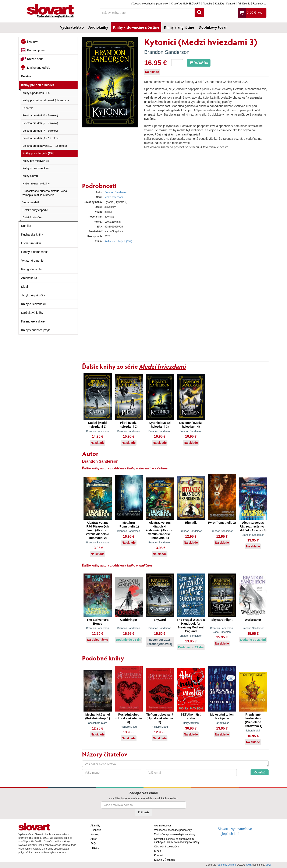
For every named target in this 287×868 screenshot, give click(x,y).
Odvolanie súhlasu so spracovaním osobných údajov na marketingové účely (177, 841)
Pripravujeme (36, 50)
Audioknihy (98, 27)
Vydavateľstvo (72, 27)
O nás (157, 851)
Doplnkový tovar (213, 27)
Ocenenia (96, 830)
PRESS (95, 848)
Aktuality (207, 4)
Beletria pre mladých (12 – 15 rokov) (45, 146)
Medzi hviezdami (114, 197)
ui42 (268, 865)
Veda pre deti (31, 202)
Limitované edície (39, 68)
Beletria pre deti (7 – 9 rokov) (40, 131)
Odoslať (260, 772)
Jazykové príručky (33, 295)
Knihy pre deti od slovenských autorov (46, 100)
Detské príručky (32, 217)
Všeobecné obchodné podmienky (150, 4)
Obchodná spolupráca (166, 847)
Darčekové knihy (32, 313)
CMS (249, 865)
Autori (94, 839)
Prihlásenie (244, 4)
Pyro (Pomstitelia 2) (222, 523)
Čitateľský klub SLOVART (185, 4)
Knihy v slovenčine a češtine (136, 27)
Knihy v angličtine (179, 27)
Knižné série (35, 59)
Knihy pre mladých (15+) (38, 153)
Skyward (160, 620)
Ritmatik (191, 523)
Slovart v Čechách (164, 860)
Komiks (26, 226)
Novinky (32, 42)
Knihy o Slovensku (33, 304)
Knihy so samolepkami (36, 168)
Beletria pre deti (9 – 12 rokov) (41, 138)
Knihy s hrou (30, 176)
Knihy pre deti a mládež (38, 85)
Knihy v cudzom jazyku (36, 330)
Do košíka (199, 63)
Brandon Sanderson (167, 52)
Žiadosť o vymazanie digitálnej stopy (175, 835)
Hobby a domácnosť (35, 252)
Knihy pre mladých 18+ (37, 161)
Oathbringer (129, 620)
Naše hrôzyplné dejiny (36, 184)
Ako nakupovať (163, 826)
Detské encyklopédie (35, 210)
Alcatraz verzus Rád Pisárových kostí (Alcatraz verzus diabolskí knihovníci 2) (98, 530)
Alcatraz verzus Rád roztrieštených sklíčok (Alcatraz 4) (253, 526)
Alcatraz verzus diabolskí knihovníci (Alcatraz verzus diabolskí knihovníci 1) (160, 530)
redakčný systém (226, 865)
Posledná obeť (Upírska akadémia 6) (129, 718)
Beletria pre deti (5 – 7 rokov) (40, 123)
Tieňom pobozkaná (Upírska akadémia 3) (160, 718)
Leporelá (28, 108)
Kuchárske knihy (32, 234)
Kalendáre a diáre (33, 321)
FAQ (93, 843)
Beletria (26, 76)
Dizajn (25, 287)
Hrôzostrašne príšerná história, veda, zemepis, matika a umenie (45, 193)
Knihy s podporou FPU (36, 93)
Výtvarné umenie (32, 261)
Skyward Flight (222, 620)
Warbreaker (253, 620)
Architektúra (29, 278)
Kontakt (231, 4)
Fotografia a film (32, 269)
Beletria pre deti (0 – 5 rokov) (40, 115)
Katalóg (219, 4)
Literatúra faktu (31, 243)
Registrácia (259, 4)
